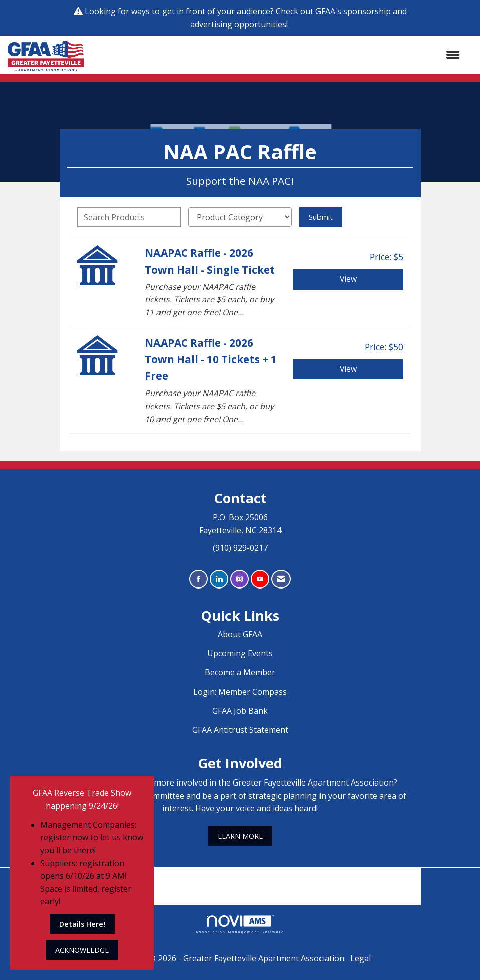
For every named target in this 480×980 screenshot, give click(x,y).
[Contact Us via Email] (281, 579)
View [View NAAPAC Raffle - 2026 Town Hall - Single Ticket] (348, 279)
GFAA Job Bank (240, 711)
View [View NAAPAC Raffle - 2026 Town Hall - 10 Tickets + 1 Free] (348, 369)
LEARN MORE (240, 836)
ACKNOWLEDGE (82, 950)
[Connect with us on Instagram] (239, 579)
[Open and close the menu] (277, 55)
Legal (360, 958)
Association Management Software (240, 925)
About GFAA (240, 634)
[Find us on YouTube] (260, 579)
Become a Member (240, 672)
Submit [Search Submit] (321, 217)
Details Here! (82, 924)
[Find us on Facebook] (198, 579)
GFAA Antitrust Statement (240, 730)
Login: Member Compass (240, 692)
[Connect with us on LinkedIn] (219, 579)
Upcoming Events (240, 653)
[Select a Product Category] (240, 217)
